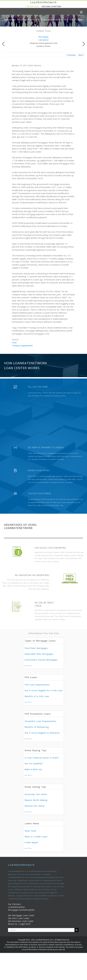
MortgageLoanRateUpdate (21, 910)
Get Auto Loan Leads (19, 918)
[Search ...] (41, 930)
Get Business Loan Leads (21, 921)
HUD (14, 342)
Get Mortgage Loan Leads (21, 915)
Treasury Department (22, 345)
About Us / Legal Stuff (19, 924)
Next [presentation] (84, 44)
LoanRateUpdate (16, 907)
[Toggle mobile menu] (81, 12)
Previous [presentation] (3, 44)
